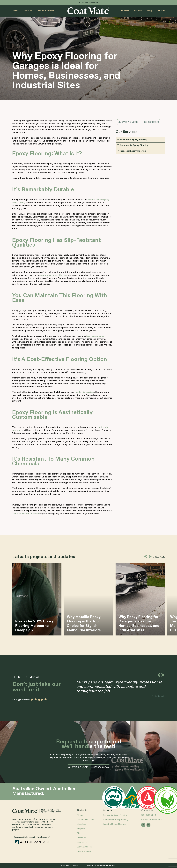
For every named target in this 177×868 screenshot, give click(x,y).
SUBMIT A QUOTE (128, 122)
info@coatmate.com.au (152, 820)
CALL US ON (89, 2)
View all (159, 557)
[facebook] (143, 825)
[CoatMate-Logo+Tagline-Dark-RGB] (37, 810)
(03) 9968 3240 (151, 122)
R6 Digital (73, 866)
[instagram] (148, 825)
